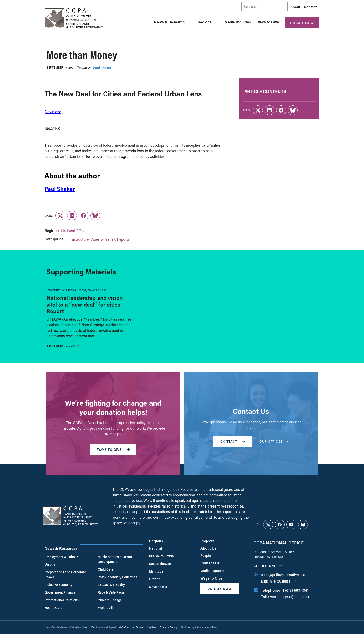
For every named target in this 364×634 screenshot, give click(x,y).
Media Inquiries (238, 22)
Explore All (105, 608)
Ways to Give (268, 22)
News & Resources (61, 548)
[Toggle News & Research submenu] (190, 22)
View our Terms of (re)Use (140, 627)
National (156, 548)
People (206, 556)
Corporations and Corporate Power (65, 574)
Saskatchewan (160, 564)
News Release (97, 290)
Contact (310, 7)
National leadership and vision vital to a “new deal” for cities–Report (85, 304)
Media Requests (212, 571)
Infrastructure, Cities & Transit (91, 239)
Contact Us (210, 563)
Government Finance (60, 592)
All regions (265, 566)
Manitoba (156, 571)
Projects (207, 541)
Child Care (106, 569)
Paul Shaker (102, 68)
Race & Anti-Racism (112, 592)
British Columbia (161, 556)
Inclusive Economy (58, 585)
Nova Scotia (158, 587)
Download (53, 112)
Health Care (54, 608)
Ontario (155, 579)
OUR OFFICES (274, 441)
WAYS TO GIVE (113, 450)
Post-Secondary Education (117, 577)
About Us (208, 548)
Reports (123, 239)
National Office (73, 231)
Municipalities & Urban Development (115, 559)
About (295, 7)
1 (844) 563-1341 (296, 597)
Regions (205, 22)
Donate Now (302, 23)
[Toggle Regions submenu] (217, 22)
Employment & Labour (61, 557)
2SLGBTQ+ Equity (111, 585)
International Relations (62, 600)
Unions (50, 564)
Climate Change (110, 600)
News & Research (169, 22)
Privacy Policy (168, 627)
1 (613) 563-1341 (296, 590)
